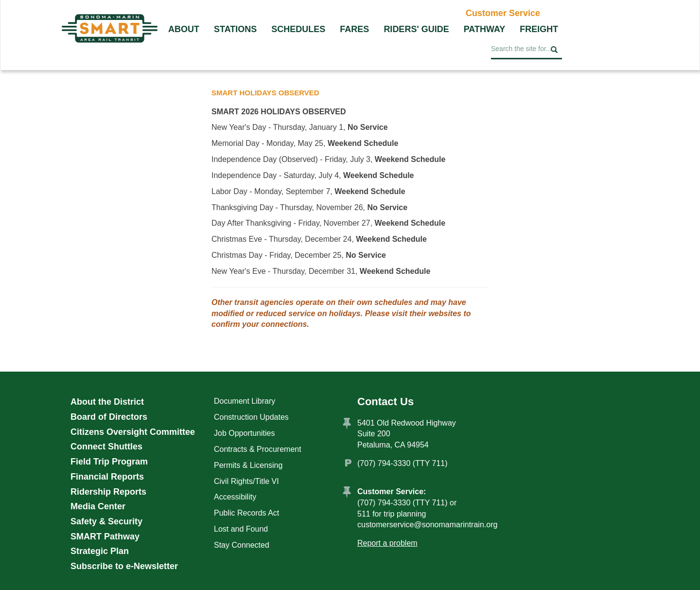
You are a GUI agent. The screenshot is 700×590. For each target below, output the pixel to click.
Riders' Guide (416, 29)
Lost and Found (241, 529)
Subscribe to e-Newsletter (124, 566)
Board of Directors (109, 417)
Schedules (298, 29)
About (184, 29)
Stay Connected (242, 545)
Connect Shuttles (106, 447)
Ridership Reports (108, 492)
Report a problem (387, 543)
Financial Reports (107, 477)
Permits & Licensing (248, 465)
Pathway (485, 29)
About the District (107, 402)
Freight (539, 29)
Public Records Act (246, 513)
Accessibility (235, 497)
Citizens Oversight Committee (133, 432)
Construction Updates (251, 417)
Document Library (245, 401)
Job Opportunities (244, 433)
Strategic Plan (100, 551)
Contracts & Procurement (258, 449)
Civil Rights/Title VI (246, 481)
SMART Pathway (105, 536)
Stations (235, 29)
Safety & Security (106, 521)
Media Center (98, 506)
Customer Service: (392, 492)
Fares (354, 29)
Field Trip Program (109, 462)
